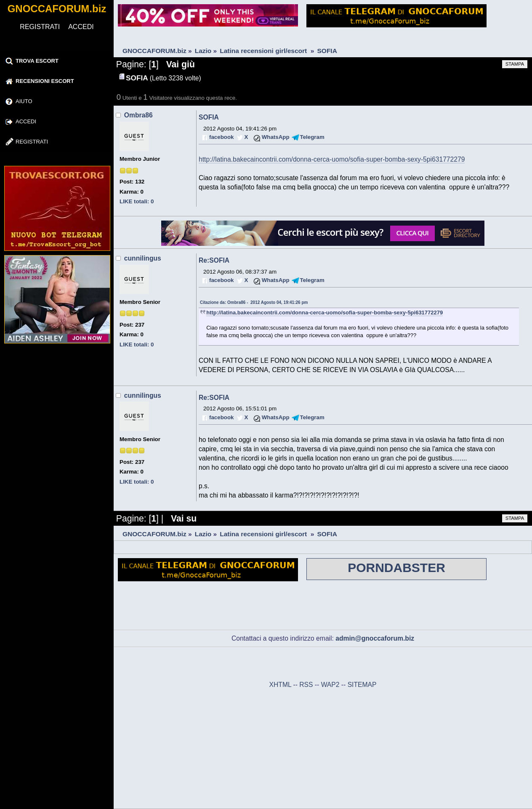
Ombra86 (138, 115)
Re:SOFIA (214, 260)
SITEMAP (362, 685)
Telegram (312, 137)
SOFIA (209, 117)
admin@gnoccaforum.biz (375, 638)
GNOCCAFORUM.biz (57, 9)
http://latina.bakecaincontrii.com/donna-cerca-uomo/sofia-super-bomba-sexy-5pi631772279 (332, 159)
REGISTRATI (40, 27)
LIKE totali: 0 (137, 201)
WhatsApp (276, 137)
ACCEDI (81, 27)
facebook (221, 137)
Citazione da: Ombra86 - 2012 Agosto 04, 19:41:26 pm (254, 302)
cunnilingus (143, 258)
